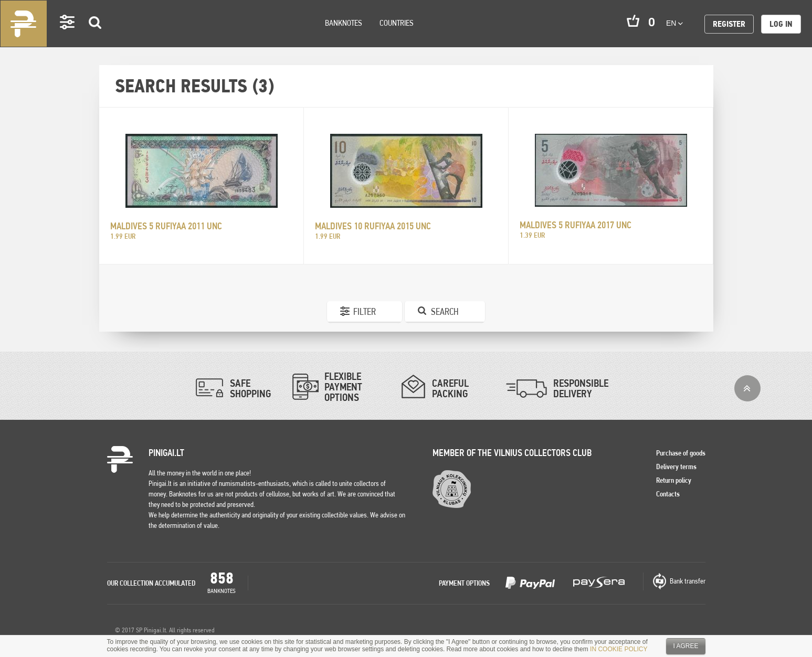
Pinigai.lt (24, 24)
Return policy (674, 480)
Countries (397, 23)
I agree (686, 646)
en (674, 23)
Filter (365, 311)
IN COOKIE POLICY (619, 649)
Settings (68, 37)
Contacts (668, 494)
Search (96, 38)
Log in (781, 24)
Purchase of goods (681, 453)
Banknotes (344, 23)
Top (747, 388)
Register (729, 24)
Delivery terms (676, 467)
